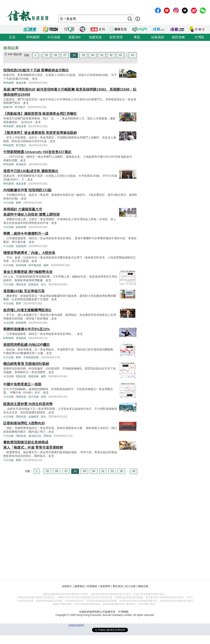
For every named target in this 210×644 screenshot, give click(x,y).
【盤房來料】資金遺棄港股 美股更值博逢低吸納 (40, 133)
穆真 (46, 265)
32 (111, 55)
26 (56, 55)
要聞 (18, 203)
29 (83, 55)
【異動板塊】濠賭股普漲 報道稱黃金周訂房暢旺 (40, 114)
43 (133, 55)
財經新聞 (21, 227)
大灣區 (199, 37)
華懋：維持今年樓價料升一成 (26, 234)
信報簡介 (67, 586)
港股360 (74, 37)
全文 (35, 79)
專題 (137, 37)
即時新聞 (33, 37)
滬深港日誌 (35, 436)
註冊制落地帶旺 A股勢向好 (24, 423)
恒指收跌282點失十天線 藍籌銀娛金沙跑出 (36, 70)
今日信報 (54, 37)
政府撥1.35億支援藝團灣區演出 (27, 310)
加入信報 (130, 586)
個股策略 (34, 376)
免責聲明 (105, 586)
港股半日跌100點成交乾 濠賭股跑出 (31, 171)
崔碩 (44, 397)
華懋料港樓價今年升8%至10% (27, 329)
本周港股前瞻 (31, 357)
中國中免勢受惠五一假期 (22, 384)
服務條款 (80, 586)
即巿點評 (20, 107)
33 (120, 55)
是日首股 (34, 397)
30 (93, 55)
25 (46, 55)
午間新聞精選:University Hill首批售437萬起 (37, 152)
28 (74, 55)
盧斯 (44, 376)
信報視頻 (158, 37)
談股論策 (34, 284)
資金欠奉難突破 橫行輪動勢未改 (28, 272)
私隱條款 (92, 586)
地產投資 (95, 37)
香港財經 (21, 164)
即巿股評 (21, 145)
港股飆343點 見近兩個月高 (24, 291)
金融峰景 (34, 417)
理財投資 (21, 284)
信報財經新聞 (76, 625)
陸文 (44, 284)
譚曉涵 (47, 436)
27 (65, 55)
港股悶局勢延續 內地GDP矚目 (27, 345)
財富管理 (116, 37)
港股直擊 (21, 83)
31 (102, 55)
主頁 (12, 37)
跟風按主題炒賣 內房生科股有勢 (28, 404)
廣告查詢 (118, 586)
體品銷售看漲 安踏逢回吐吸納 (26, 364)
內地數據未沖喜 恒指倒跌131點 (27, 190)
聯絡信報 (143, 586)
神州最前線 (35, 265)
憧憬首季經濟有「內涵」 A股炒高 (29, 253)
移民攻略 (178, 37)
